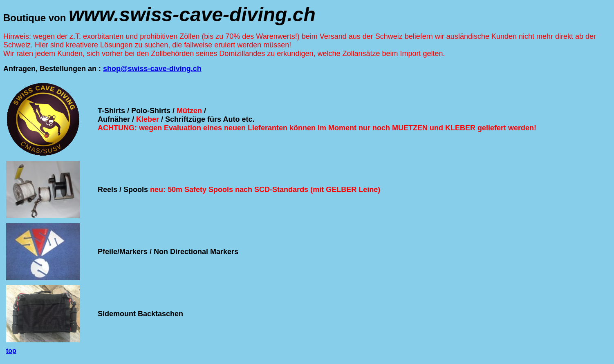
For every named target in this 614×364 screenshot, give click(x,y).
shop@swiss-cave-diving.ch (152, 69)
